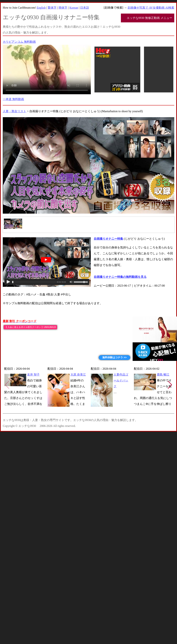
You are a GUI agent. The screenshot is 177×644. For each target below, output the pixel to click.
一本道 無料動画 (13, 99)
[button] (170, 385)
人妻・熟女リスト (14, 111)
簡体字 (63, 8)
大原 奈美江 (78, 375)
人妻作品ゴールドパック (121, 380)
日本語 (85, 8)
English (41, 8)
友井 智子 (33, 375)
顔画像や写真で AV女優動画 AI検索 (151, 8)
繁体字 (52, 8)
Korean (74, 8)
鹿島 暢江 (163, 375)
